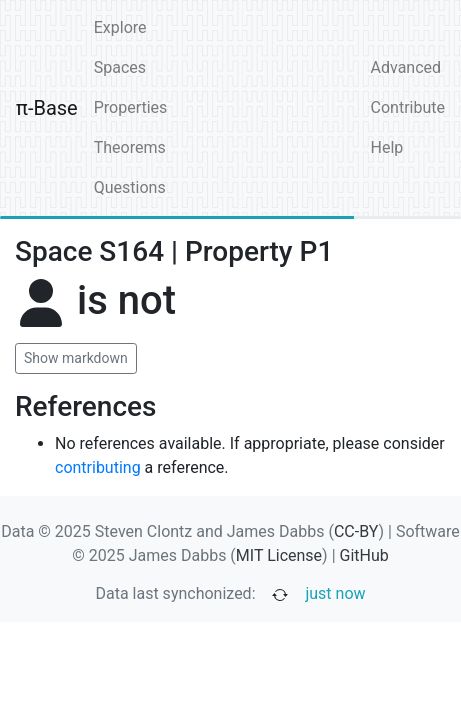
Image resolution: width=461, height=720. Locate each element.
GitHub (364, 555)
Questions (130, 187)
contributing (98, 467)
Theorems (130, 147)
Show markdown (76, 358)
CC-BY (356, 531)
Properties (131, 107)
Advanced (406, 67)
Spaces (120, 67)
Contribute (408, 107)
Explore (120, 27)
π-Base (47, 108)
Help (387, 147)
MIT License (279, 555)
